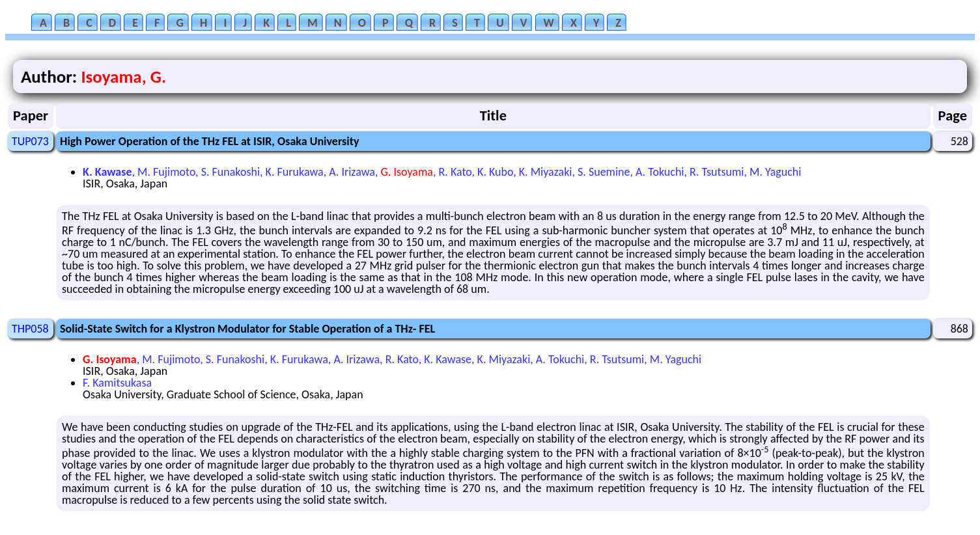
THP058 (30, 329)
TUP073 (30, 141)
